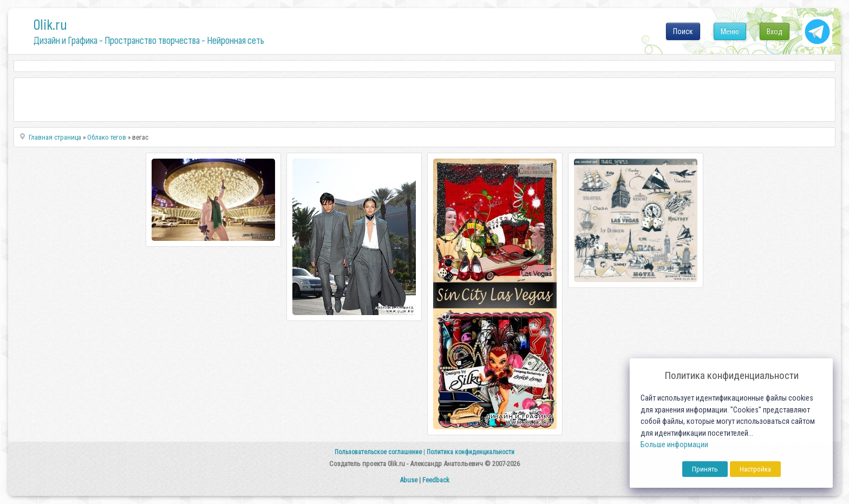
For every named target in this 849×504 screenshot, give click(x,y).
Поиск (683, 31)
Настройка (755, 469)
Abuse (409, 480)
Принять (705, 469)
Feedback (436, 480)
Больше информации (674, 445)
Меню (730, 31)
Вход (775, 31)
